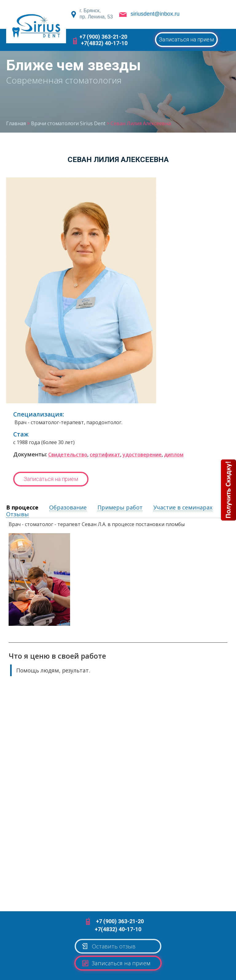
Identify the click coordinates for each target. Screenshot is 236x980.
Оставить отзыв (108, 945)
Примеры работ (120, 508)
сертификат (105, 455)
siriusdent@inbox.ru (155, 14)
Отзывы (18, 514)
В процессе (22, 508)
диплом (174, 455)
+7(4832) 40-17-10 (104, 43)
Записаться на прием (186, 39)
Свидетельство (68, 455)
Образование (68, 508)
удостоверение (142, 455)
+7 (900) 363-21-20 (103, 37)
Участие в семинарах (183, 508)
